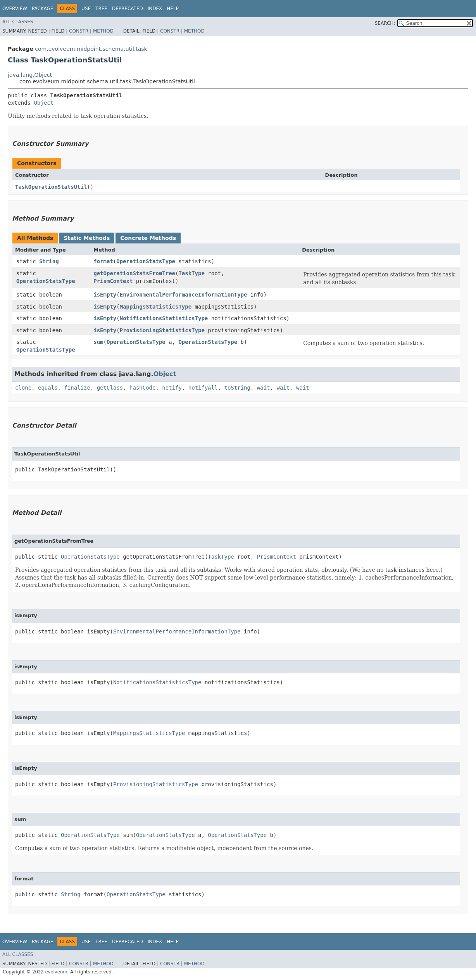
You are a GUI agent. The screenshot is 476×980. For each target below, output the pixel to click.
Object (44, 103)
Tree (101, 9)
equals (48, 388)
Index (155, 9)
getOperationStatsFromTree (134, 273)
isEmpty (105, 295)
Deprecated (128, 9)
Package (42, 9)
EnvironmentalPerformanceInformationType (184, 295)
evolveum (56, 972)
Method (103, 31)
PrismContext (113, 281)
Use (86, 9)
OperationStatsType (146, 261)
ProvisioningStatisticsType (162, 330)
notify (172, 388)
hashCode (142, 388)
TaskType (191, 273)
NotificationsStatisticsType (164, 318)
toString (237, 388)
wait (264, 388)
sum (98, 342)
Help (173, 9)
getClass (110, 388)
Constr (79, 31)
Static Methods (87, 238)
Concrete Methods (148, 238)
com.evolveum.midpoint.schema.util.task (91, 49)
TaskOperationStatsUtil (51, 187)
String (49, 261)
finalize (77, 388)
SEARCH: (385, 23)
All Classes (18, 22)
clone (23, 388)
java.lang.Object (30, 75)
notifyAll (203, 388)
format (103, 261)
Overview (15, 9)
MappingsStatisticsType (156, 307)
